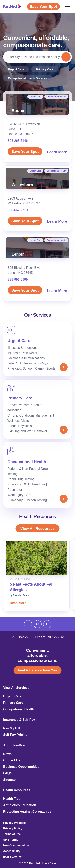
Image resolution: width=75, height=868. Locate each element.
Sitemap (9, 780)
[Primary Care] (37, 409)
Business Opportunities (21, 767)
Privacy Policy (13, 828)
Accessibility (12, 851)
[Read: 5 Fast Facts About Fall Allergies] (36, 558)
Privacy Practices (15, 823)
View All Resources (37, 528)
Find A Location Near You (37, 670)
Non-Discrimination (16, 845)
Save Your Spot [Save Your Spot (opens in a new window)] (43, 7)
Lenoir (18, 254)
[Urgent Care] (37, 349)
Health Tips (12, 799)
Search (66, 57)
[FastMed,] (12, 6)
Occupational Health (56, 97)
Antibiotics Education (20, 805)
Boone (18, 111)
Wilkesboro (22, 185)
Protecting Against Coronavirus (27, 812)
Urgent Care (16, 69)
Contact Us (12, 760)
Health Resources (17, 790)
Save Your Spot (25, 152)
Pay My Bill (12, 728)
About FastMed (15, 745)
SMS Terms (11, 840)
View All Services (16, 688)
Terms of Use (12, 834)
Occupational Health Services (28, 78)
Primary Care (45, 69)
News (7, 754)
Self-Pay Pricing (15, 735)
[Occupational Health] (37, 475)
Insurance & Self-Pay (19, 720)
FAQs (7, 773)
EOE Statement (13, 857)
